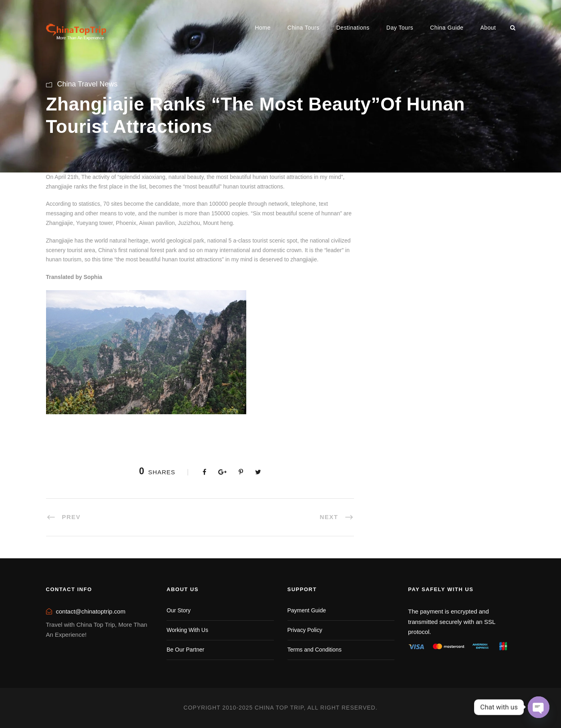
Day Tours (400, 28)
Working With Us (187, 630)
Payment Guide (307, 610)
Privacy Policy (305, 630)
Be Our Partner (185, 650)
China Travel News (87, 84)
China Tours (304, 28)
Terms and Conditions (315, 650)
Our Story (179, 610)
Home (262, 28)
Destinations (353, 28)
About (488, 28)
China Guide (447, 28)
